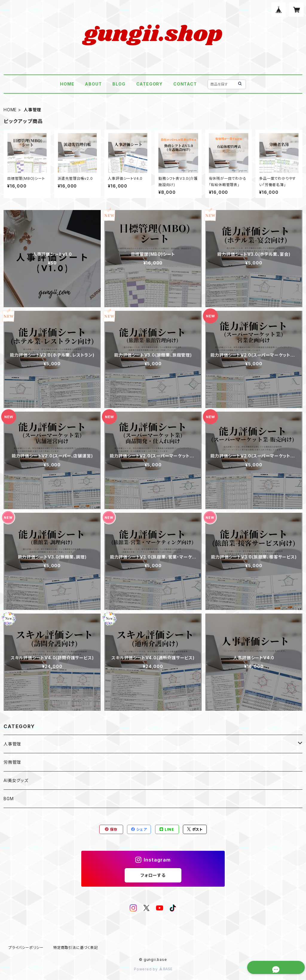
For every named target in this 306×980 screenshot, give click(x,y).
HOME (67, 84)
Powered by (153, 969)
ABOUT (93, 84)
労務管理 (12, 762)
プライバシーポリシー (26, 948)
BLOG (119, 84)
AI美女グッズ (16, 780)
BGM (9, 799)
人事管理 (12, 744)
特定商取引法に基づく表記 (76, 948)
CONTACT (185, 84)
